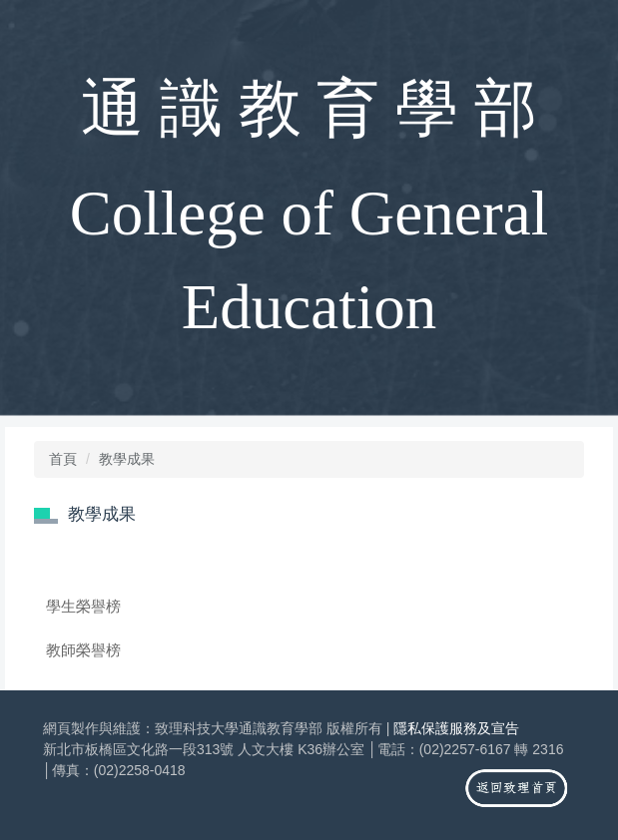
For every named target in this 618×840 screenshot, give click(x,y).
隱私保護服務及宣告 (456, 728)
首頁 (63, 459)
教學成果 (127, 459)
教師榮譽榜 (83, 650)
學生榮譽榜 (83, 606)
